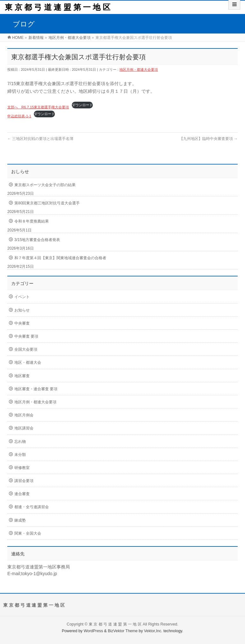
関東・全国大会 (28, 533)
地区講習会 (24, 428)
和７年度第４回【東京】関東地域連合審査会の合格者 (60, 258)
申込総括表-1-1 (19, 116)
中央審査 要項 (26, 336)
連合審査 (22, 494)
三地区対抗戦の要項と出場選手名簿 (40, 139)
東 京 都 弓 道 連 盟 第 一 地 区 (58, 7)
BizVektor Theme (123, 631)
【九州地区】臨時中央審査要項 (208, 139)
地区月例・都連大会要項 (139, 70)
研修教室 (22, 468)
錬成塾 (20, 520)
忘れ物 (20, 442)
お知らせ (22, 310)
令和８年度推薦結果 (32, 221)
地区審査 (22, 376)
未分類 (20, 455)
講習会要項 (24, 481)
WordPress (93, 631)
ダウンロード (82, 105)
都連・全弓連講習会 (32, 507)
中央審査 (22, 323)
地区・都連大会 (28, 362)
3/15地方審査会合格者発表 (37, 240)
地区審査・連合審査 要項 (36, 389)
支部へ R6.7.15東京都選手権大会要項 (38, 107)
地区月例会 (24, 415)
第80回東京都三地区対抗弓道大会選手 (47, 203)
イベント (22, 297)
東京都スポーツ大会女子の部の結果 (45, 185)
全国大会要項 (26, 349)
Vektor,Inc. (153, 631)
